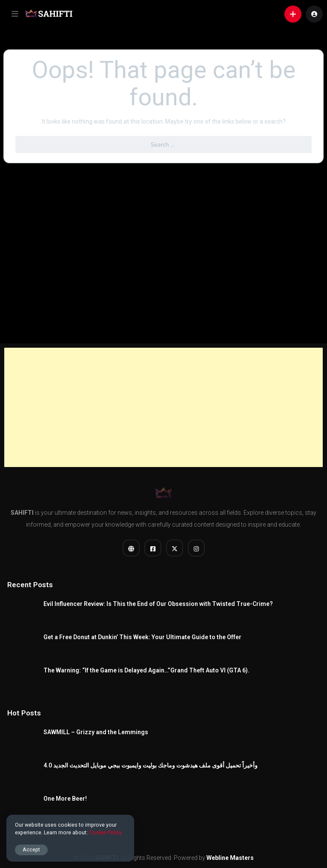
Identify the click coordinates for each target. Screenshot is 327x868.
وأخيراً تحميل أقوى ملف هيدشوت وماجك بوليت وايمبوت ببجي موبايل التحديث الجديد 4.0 (151, 765)
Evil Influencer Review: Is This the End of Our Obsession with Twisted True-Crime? (158, 604)
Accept (31, 849)
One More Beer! (65, 799)
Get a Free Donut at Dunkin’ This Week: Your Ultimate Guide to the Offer (142, 637)
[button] (15, 14)
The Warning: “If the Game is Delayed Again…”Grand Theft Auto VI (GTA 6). (146, 670)
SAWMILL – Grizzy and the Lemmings (96, 732)
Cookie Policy (105, 832)
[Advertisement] (163, 407)
